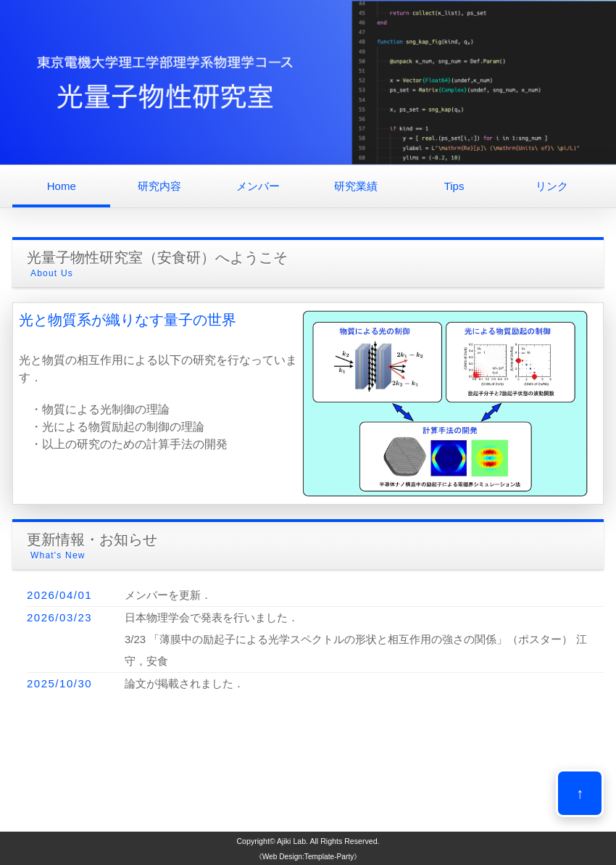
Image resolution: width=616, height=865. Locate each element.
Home (62, 186)
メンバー (258, 186)
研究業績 (356, 186)
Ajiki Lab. (292, 841)
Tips (454, 186)
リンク (552, 186)
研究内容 (159, 186)
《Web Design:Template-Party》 (308, 857)
